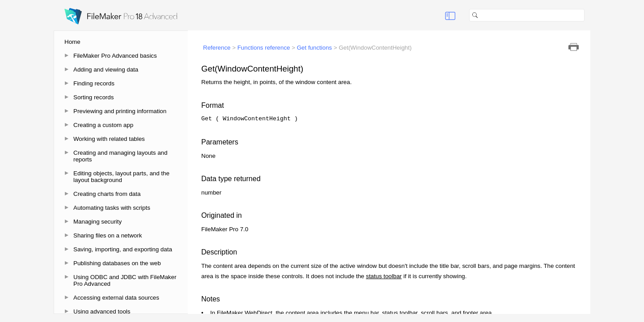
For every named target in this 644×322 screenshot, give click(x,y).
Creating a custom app (103, 125)
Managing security (97, 222)
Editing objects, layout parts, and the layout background (121, 177)
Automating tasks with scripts (112, 208)
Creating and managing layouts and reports (120, 156)
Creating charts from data (107, 194)
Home (72, 42)
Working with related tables (109, 139)
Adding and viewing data (106, 70)
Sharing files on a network (108, 235)
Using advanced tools (102, 311)
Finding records (94, 83)
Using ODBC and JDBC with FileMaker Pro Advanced (125, 280)
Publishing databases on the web (117, 263)
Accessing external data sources (116, 298)
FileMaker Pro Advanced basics (115, 56)
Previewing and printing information (120, 111)
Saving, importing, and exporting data (123, 249)
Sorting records (93, 97)
